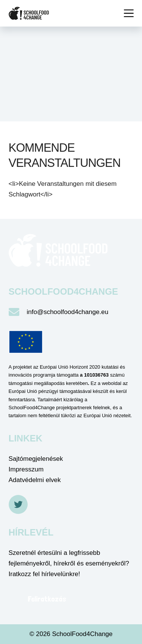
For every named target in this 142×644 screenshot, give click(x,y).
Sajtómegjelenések (36, 459)
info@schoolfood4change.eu (68, 312)
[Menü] (129, 13)
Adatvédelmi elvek (35, 480)
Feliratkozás (47, 599)
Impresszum (26, 469)
